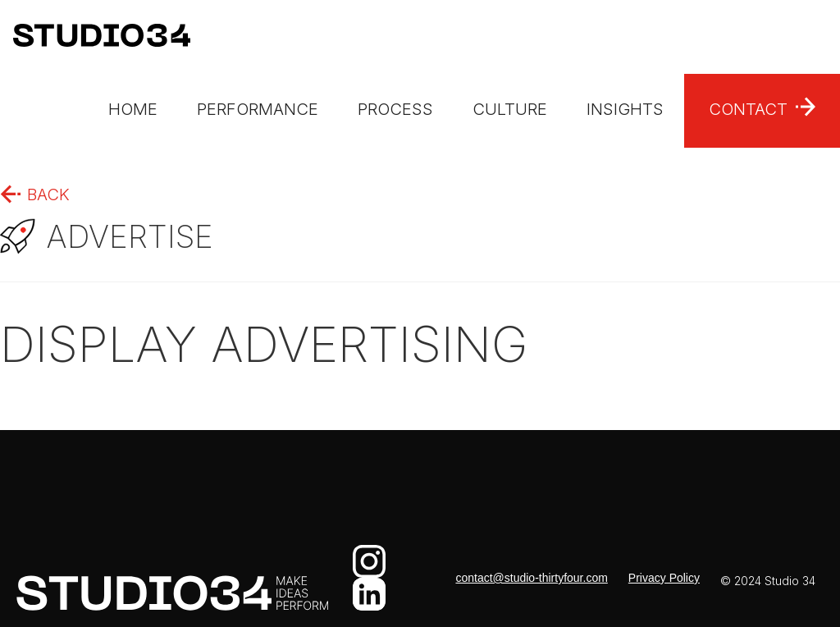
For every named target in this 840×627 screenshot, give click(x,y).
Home (133, 109)
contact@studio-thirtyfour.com (531, 578)
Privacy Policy (664, 578)
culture (510, 109)
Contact (748, 109)
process (395, 109)
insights (625, 109)
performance (258, 109)
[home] (95, 37)
